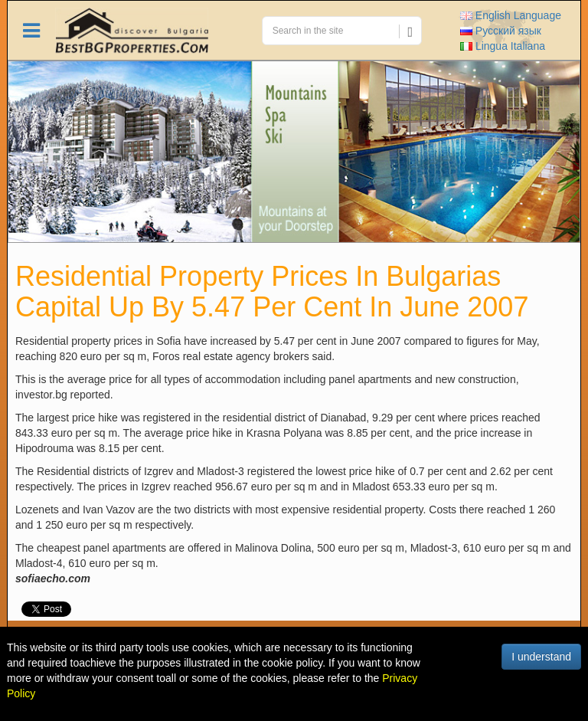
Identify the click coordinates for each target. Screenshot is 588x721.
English (511, 15)
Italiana (503, 46)
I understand (541, 657)
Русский (501, 31)
